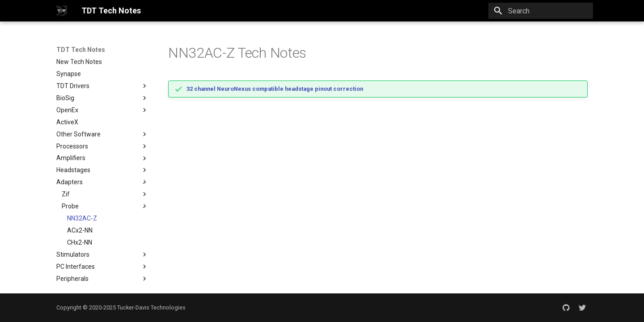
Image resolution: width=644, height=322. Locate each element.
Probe (105, 206)
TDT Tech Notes (81, 50)
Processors (102, 146)
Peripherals (102, 279)
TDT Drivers (73, 86)
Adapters (102, 182)
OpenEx (67, 110)
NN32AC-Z (82, 218)
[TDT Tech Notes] (62, 11)
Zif (66, 194)
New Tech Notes (79, 62)
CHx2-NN (80, 242)
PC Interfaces (102, 267)
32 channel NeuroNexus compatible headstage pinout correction (275, 89)
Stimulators (102, 254)
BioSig (102, 98)
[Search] (541, 11)
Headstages (102, 170)
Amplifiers (102, 158)
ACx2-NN (80, 230)
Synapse (69, 74)
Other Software (102, 134)
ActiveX (67, 122)
